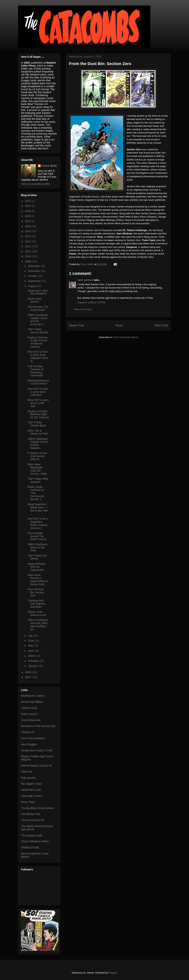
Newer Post (77, 325)
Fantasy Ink (28, 732)
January (33, 666)
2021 (28, 201)
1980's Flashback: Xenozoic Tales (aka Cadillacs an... (38, 625)
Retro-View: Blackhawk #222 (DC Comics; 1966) (37, 469)
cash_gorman (85, 280)
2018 (28, 216)
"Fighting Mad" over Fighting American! (36, 604)
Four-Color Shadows (33, 738)
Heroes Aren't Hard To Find (37, 750)
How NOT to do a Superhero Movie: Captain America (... (37, 523)
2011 (28, 251)
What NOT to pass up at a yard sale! (38, 403)
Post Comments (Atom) (126, 337)
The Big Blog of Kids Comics (37, 808)
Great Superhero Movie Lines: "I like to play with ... (38, 509)
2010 (28, 256)
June (31, 641)
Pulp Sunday (28, 778)
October (33, 276)
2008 (28, 672)
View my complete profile (35, 184)
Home (119, 325)
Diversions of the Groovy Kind (38, 726)
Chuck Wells (49, 166)
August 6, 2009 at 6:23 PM (91, 302)
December (34, 266)
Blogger (113, 973)
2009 (28, 262)
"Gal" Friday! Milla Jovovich (38, 480)
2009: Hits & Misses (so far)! (38, 432)
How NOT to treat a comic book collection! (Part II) (38, 356)
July (31, 636)
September (35, 281)
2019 (28, 211)
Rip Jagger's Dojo (31, 784)
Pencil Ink (27, 772)
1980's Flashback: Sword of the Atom (38, 547)
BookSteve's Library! (33, 696)
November (34, 271)
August (32, 286)
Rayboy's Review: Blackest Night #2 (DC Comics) (38, 414)
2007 (28, 677)
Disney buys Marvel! (35, 300)
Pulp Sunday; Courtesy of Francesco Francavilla (36, 371)
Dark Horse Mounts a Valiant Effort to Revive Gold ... (38, 580)
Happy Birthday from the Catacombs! (36, 567)
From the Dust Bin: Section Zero (36, 592)
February (34, 661)
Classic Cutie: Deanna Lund (37, 613)
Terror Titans (28, 802)
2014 (28, 236)
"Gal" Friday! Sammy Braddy (38, 331)
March (32, 656)
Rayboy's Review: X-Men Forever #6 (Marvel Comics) (38, 342)
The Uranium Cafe (32, 835)
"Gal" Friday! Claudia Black (37, 424)
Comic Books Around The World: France (37, 536)
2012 (28, 246)
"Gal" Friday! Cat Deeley (37, 557)
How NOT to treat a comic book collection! (38, 392)
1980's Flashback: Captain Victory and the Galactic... (38, 443)
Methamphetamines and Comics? (38, 382)
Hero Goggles (29, 744)
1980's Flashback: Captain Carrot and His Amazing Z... (38, 320)
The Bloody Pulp (31, 814)
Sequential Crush (31, 790)
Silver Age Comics (32, 796)
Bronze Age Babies (32, 702)
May (31, 646)
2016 (28, 226)
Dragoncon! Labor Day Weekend (38, 292)
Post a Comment (83, 309)
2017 (28, 221)
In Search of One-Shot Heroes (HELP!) (38, 456)
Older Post (161, 325)
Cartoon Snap (29, 708)
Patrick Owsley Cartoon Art (36, 766)
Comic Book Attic (31, 720)
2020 (28, 206)
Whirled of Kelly (30, 847)
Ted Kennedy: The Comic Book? (38, 308)
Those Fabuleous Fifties (35, 841)
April (31, 651)
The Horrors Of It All (32, 820)
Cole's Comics (29, 714)
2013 (28, 241)
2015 (28, 231)
